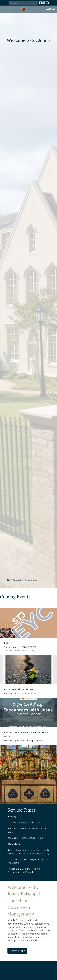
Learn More (17, 951)
